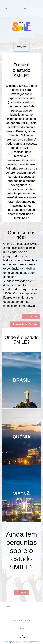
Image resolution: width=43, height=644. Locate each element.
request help (29, 643)
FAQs (23, 643)
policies (17, 643)
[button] (25, 9)
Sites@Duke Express (9, 641)
